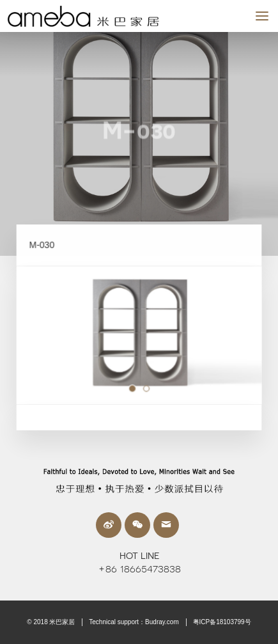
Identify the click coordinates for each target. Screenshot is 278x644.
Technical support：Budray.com (134, 622)
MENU (267, 15)
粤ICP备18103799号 (222, 622)
